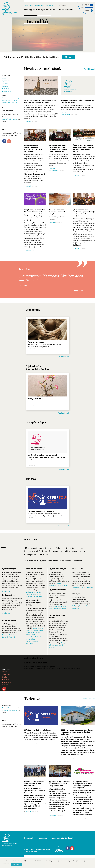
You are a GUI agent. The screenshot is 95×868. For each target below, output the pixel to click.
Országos (5, 83)
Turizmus (28, 743)
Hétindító (5, 86)
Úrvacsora (29, 594)
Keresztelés (37, 592)
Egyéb (65, 585)
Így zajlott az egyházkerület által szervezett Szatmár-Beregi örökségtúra (59, 784)
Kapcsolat (29, 838)
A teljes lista (6, 591)
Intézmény (6, 89)
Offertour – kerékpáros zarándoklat (41, 512)
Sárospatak (76, 608)
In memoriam (6, 682)
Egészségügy (53, 585)
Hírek (26, 10)
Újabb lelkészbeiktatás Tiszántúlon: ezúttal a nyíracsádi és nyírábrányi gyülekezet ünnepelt (58, 148)
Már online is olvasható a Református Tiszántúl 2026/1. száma (58, 212)
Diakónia (59, 583)
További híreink (89, 69)
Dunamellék (6, 635)
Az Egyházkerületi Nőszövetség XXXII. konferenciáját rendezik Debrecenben (33, 148)
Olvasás (68, 57)
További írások (64, 357)
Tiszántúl (12, 637)
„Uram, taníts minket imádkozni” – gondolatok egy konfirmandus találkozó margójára (84, 213)
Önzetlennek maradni (36, 342)
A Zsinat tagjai (37, 628)
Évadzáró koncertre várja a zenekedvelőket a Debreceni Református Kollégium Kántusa (84, 148)
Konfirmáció (37, 594)
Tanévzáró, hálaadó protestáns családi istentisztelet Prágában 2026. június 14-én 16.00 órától (46, 457)
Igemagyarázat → (79, 291)
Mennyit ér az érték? (36, 399)
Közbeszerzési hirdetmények (11, 98)
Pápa (87, 606)
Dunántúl (5, 637)
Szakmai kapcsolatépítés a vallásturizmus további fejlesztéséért (34, 784)
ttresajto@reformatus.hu (10, 710)
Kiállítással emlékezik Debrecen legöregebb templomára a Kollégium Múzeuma (40, 101)
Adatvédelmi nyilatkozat (62, 838)
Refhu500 (5, 685)
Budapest (75, 606)
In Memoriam (6, 91)
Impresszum (42, 838)
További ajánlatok (88, 699)
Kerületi (5, 78)
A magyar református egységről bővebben (58, 645)
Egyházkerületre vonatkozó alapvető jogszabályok (11, 101)
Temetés (39, 596)
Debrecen (82, 606)
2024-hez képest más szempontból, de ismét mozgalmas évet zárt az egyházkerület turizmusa (78, 732)
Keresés (63, 5)
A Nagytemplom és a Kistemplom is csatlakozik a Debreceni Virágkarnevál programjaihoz (83, 785)
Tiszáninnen (14, 635)
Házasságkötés (31, 596)
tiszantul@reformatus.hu (10, 119)
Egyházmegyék (47, 10)
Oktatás (60, 585)
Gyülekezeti (6, 81)
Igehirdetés (29, 592)
